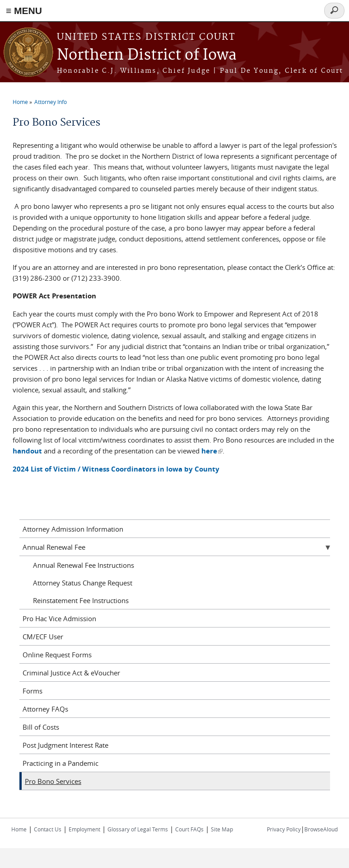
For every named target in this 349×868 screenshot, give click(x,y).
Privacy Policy (284, 829)
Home (20, 102)
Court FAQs (189, 829)
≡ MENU (24, 11)
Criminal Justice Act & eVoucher (71, 673)
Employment (84, 829)
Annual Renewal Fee (54, 547)
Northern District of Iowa (147, 55)
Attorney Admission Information (73, 529)
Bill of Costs (41, 727)
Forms (33, 691)
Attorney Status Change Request (83, 583)
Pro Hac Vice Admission (59, 618)
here (212, 451)
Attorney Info (51, 102)
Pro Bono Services (53, 781)
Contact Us (48, 829)
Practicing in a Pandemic (60, 763)
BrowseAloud (321, 829)
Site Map (222, 829)
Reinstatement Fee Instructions (81, 600)
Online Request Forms (57, 655)
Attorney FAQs (45, 709)
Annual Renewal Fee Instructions (84, 565)
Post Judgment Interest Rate (65, 745)
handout (27, 451)
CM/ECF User (43, 637)
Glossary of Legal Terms (138, 829)
